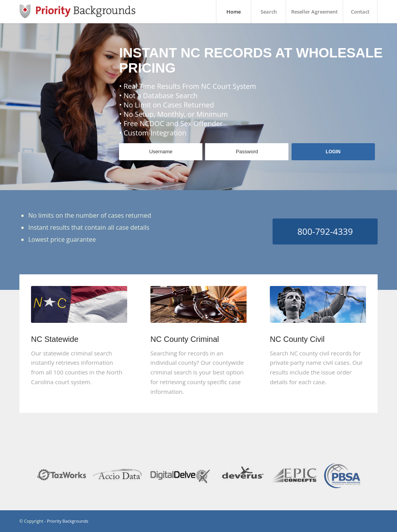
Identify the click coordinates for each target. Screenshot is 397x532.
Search (269, 12)
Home (234, 12)
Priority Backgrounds (68, 521)
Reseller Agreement (314, 12)
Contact (360, 12)
